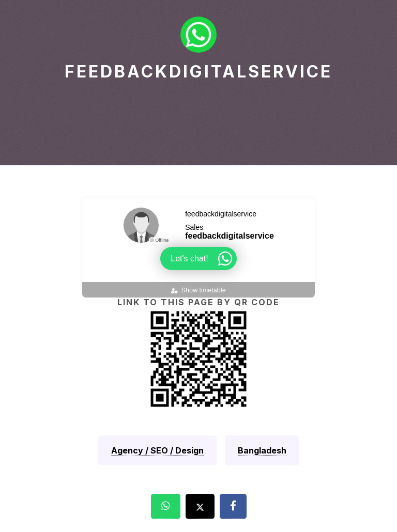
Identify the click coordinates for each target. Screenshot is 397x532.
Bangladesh (262, 450)
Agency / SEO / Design (157, 450)
